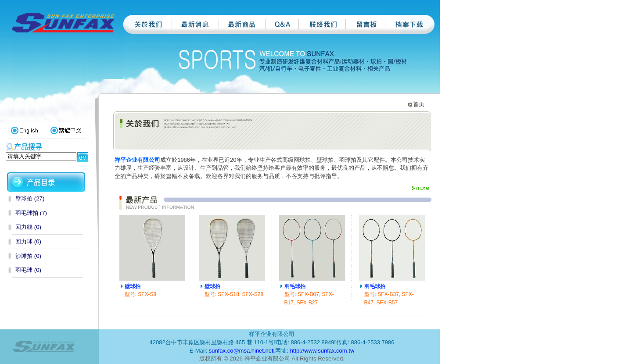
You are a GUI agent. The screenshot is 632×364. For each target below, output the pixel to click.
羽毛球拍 (295, 286)
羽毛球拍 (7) (31, 213)
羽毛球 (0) (28, 270)
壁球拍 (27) (30, 198)
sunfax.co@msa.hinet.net (241, 351)
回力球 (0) (28, 241)
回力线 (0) (28, 227)
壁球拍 (133, 286)
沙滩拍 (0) (28, 256)
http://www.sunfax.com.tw (322, 351)
